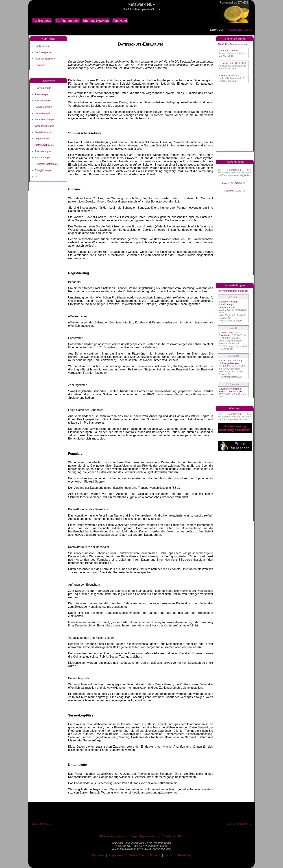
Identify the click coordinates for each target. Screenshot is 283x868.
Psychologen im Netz (144, 836)
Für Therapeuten (67, 21)
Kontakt (155, 855)
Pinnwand (120, 21)
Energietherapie (43, 170)
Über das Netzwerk (96, 21)
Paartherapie (42, 94)
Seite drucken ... (42, 824)
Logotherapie (42, 139)
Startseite (97, 855)
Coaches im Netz (173, 836)
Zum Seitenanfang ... (239, 824)
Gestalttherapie (43, 132)
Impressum (116, 855)
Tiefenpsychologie (44, 145)
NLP (37, 177)
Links (169, 855)
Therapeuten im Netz (112, 836)
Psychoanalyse (43, 151)
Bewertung (185, 855)
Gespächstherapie (44, 126)
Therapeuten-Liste (239, 30)
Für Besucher (42, 21)
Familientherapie (44, 107)
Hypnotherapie (43, 113)
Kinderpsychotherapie (46, 164)
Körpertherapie (43, 158)
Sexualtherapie (43, 101)
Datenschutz (137, 855)
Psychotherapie (43, 88)
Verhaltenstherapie (45, 120)
